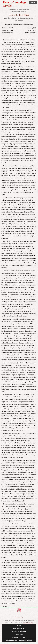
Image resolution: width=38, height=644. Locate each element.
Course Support (19, 637)
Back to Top (20, 617)
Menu (33, 3)
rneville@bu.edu (28, 623)
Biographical (19, 629)
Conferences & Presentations (19, 640)
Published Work (19, 632)
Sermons (19, 634)
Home (19, 626)
